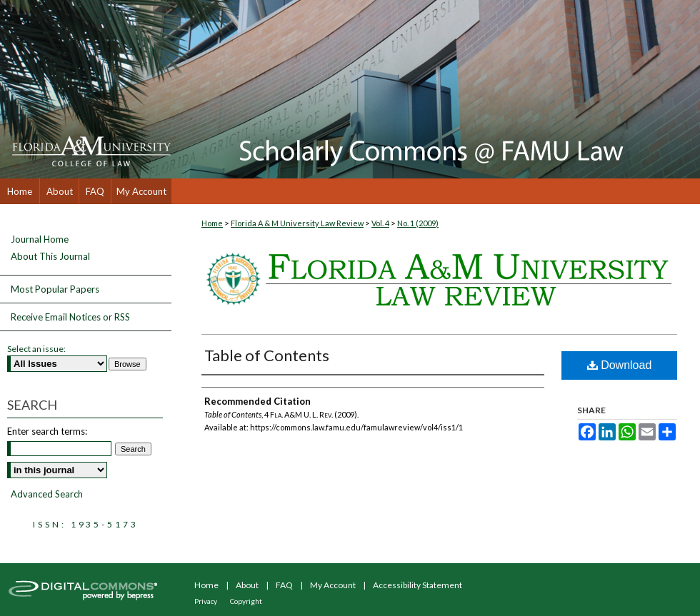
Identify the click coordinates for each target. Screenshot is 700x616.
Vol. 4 (380, 223)
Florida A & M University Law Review (297, 223)
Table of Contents (267, 355)
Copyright (246, 601)
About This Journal (50, 257)
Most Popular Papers (55, 289)
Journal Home (40, 239)
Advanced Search (47, 494)
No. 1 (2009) (418, 223)
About (247, 585)
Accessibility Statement (417, 585)
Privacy (206, 601)
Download (620, 365)
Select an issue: (36, 349)
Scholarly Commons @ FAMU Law (436, 89)
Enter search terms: (47, 431)
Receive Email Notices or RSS (70, 317)
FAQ (284, 585)
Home (212, 223)
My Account (333, 585)
